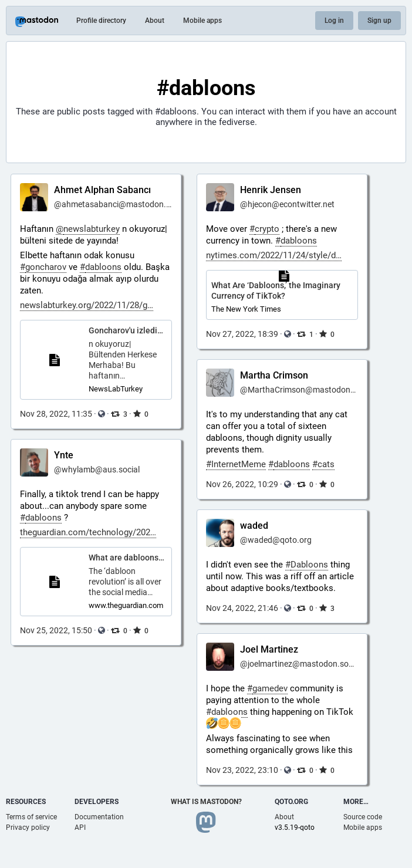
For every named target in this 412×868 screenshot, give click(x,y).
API (80, 828)
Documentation (99, 817)
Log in (334, 21)
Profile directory (101, 21)
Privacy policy (28, 828)
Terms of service (31, 817)
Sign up (379, 21)
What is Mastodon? (206, 802)
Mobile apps (202, 21)
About (155, 21)
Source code (363, 817)
